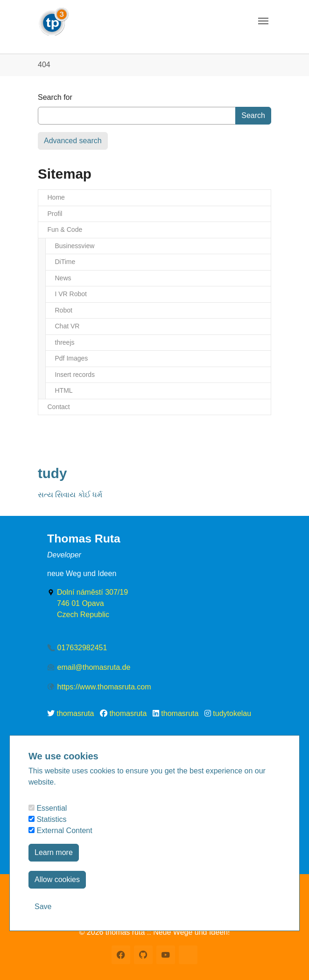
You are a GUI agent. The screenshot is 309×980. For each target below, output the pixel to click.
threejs (65, 342)
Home (56, 197)
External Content (60, 831)
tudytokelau (232, 713)
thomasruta (75, 713)
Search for (55, 97)
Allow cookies (57, 879)
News (63, 278)
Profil (55, 214)
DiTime (65, 262)
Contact (59, 407)
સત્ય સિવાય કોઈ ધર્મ (70, 495)
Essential (48, 808)
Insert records (75, 375)
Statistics (47, 819)
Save (43, 907)
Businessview (75, 246)
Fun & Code (65, 229)
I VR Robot (71, 294)
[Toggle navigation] (263, 21)
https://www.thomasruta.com (104, 687)
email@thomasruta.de (94, 667)
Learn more (54, 852)
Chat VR (67, 326)
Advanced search (73, 141)
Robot (64, 310)
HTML (64, 390)
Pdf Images (72, 358)
